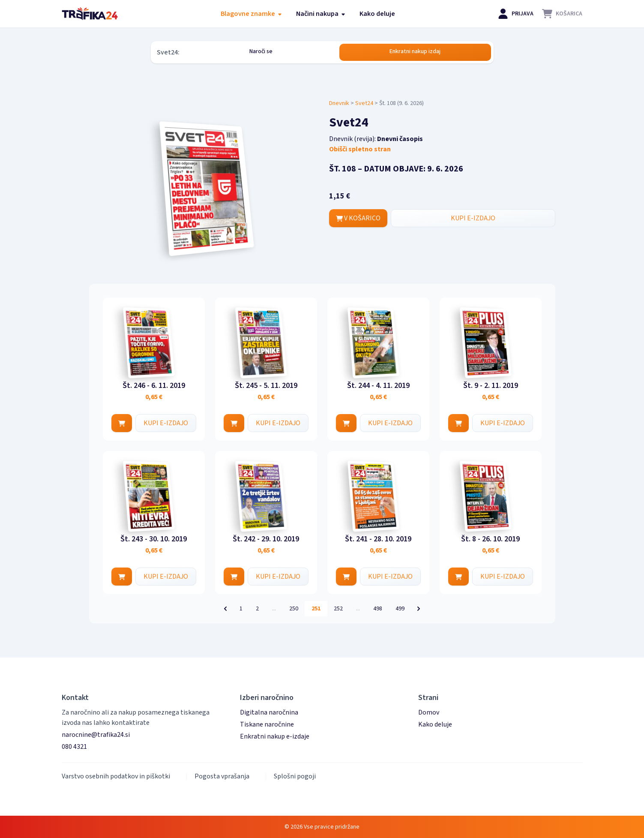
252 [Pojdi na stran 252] (338, 609)
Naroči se (261, 51)
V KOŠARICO (358, 218)
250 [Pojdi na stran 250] (294, 609)
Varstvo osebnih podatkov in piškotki (116, 776)
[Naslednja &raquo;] (419, 609)
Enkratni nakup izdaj (415, 51)
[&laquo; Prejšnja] (225, 609)
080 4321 (74, 747)
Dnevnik (339, 103)
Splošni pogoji (295, 776)
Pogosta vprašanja (222, 776)
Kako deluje (377, 14)
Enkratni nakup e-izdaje (275, 736)
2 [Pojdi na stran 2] (257, 609)
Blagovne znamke (252, 14)
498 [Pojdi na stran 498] (378, 609)
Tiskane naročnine (267, 724)
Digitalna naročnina (269, 712)
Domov (429, 712)
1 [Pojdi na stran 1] (241, 609)
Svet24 (364, 103)
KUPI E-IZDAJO (473, 218)
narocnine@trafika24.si (96, 735)
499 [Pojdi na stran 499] (400, 609)
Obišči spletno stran (360, 149)
